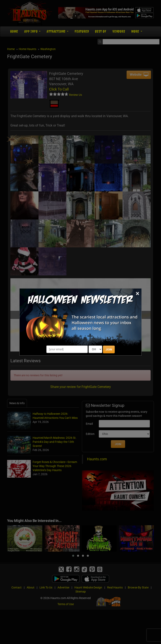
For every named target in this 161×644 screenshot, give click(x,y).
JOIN (109, 349)
